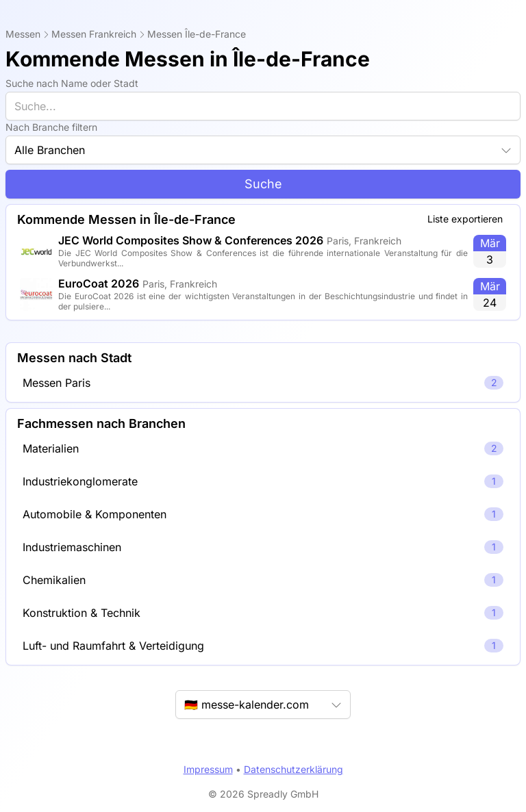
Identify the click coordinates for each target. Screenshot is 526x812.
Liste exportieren (465, 219)
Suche (263, 184)
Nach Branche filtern (51, 127)
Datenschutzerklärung (293, 769)
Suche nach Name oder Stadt (72, 83)
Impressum (208, 769)
